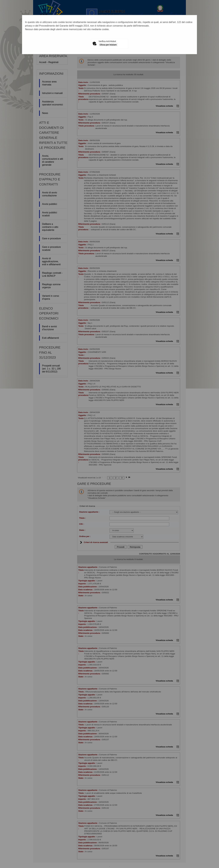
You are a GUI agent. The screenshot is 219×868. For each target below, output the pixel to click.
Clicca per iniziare (108, 45)
